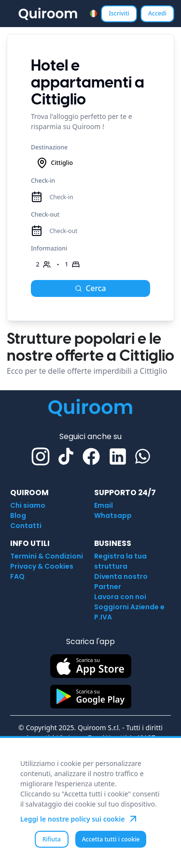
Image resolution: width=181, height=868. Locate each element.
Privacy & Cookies (42, 566)
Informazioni (49, 248)
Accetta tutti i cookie (111, 839)
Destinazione (49, 147)
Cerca (90, 288)
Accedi (157, 13)
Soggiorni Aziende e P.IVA (129, 612)
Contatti (26, 526)
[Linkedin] (118, 456)
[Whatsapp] (143, 456)
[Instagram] (41, 456)
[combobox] (93, 13)
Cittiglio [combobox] (55, 163)
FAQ (17, 576)
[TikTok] (66, 456)
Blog (18, 515)
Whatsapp (113, 515)
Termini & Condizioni (47, 556)
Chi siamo (28, 505)
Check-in (43, 181)
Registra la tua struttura (120, 561)
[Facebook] (91, 456)
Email (104, 505)
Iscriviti (119, 13)
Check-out (45, 214)
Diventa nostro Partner (121, 581)
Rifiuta (52, 839)
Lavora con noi (120, 597)
